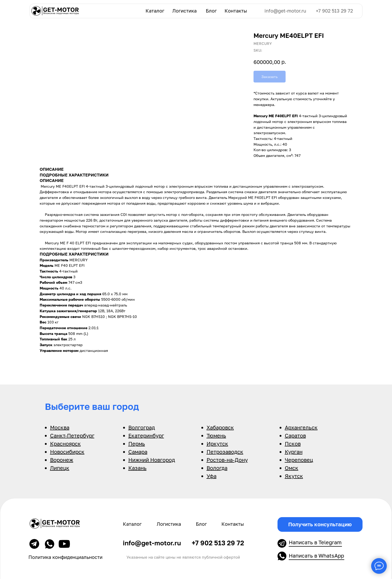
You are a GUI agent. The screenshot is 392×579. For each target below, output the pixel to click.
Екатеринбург (146, 435)
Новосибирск (67, 452)
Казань (137, 468)
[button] (320, 524)
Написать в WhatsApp (316, 556)
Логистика (185, 11)
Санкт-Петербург (72, 435)
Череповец (299, 460)
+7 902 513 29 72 (334, 11)
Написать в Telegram (315, 542)
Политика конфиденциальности (65, 557)
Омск (292, 468)
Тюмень (216, 435)
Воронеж (62, 460)
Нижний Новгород (152, 460)
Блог (211, 11)
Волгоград (142, 427)
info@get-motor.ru (285, 11)
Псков (293, 444)
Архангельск (301, 427)
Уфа (212, 476)
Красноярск (65, 444)
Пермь (137, 444)
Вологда (217, 468)
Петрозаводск (225, 452)
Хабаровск (220, 427)
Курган (294, 452)
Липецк (60, 468)
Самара (138, 452)
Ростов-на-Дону (227, 460)
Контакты (236, 11)
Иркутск (217, 444)
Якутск (294, 476)
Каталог (155, 11)
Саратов (295, 435)
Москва (60, 427)
